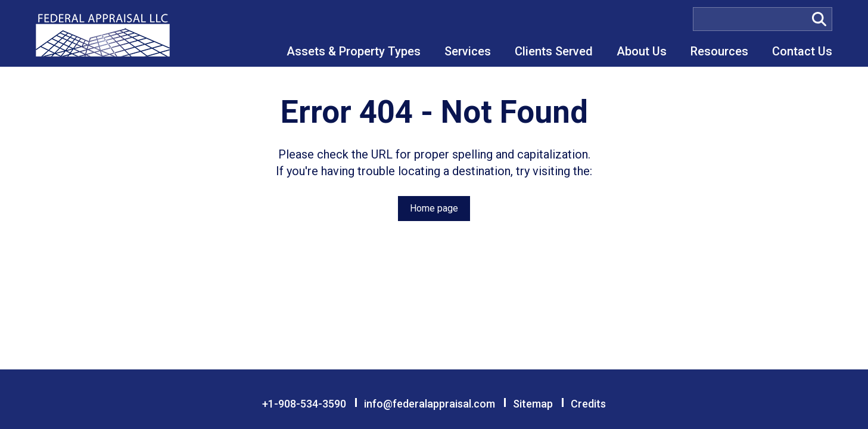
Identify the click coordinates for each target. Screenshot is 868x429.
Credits (588, 404)
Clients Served (554, 51)
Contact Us (802, 51)
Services (468, 51)
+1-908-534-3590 (304, 404)
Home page (434, 208)
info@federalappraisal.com (430, 404)
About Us (642, 51)
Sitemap (533, 404)
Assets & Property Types (354, 51)
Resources (719, 51)
